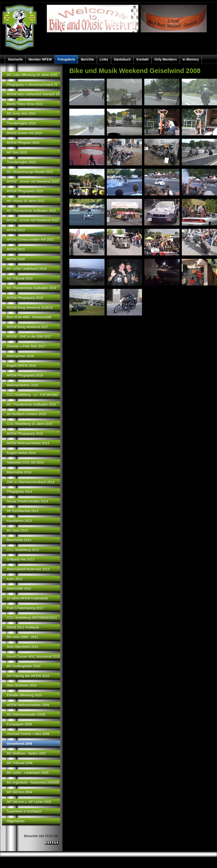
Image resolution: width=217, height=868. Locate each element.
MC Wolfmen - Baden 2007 (26, 753)
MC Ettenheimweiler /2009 (26, 714)
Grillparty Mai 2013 (20, 559)
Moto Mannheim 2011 (22, 647)
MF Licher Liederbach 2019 (26, 269)
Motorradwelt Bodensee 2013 (28, 569)
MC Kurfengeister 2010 (23, 666)
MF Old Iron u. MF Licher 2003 (29, 802)
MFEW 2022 (16, 230)
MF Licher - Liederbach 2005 (27, 773)
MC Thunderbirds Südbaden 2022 (31, 211)
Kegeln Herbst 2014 (21, 453)
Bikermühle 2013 (19, 540)
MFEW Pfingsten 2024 (23, 143)
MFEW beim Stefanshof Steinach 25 (33, 94)
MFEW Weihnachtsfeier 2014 (28, 443)
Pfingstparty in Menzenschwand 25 (32, 85)
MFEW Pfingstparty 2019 (25, 298)
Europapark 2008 (19, 724)
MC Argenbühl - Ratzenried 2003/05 (33, 782)
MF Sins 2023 (17, 152)
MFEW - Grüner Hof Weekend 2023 (33, 182)
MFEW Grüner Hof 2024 (24, 133)
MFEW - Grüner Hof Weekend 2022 (33, 220)
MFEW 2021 (16, 249)
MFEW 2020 (16, 259)
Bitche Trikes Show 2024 (25, 104)
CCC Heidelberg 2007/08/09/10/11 (32, 618)
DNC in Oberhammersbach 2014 (30, 482)
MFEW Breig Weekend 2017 (27, 327)
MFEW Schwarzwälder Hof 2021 (30, 240)
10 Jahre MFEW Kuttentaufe (27, 598)
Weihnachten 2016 (20, 356)
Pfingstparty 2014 (19, 492)
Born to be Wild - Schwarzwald (29, 317)
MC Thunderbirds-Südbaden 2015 (31, 404)
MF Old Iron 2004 (19, 792)
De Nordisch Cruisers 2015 (26, 414)
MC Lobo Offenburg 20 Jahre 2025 (32, 75)
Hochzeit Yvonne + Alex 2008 (28, 734)
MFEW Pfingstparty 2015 (25, 434)
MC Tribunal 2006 (20, 763)
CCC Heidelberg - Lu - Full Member (32, 395)
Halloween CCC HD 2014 (25, 462)
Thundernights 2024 (21, 123)
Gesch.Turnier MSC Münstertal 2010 (33, 656)
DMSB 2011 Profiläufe (23, 627)
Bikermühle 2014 (19, 472)
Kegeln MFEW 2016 (21, 366)
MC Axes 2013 (17, 530)
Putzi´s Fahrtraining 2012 (25, 608)
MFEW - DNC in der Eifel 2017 (29, 336)
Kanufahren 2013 (19, 521)
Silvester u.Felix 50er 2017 (26, 346)
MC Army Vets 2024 (21, 114)
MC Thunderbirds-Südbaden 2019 (31, 288)
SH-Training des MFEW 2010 (28, 676)
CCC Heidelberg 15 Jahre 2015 (29, 424)
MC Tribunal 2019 (20, 278)
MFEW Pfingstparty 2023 (25, 191)
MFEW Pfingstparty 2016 (25, 375)
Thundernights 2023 (21, 162)
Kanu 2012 (15, 579)
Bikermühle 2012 (19, 588)
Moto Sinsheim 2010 (21, 685)
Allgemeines (15, 821)
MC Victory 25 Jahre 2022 (25, 201)
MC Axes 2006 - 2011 (22, 637)
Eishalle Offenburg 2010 (24, 695)
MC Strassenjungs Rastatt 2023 (30, 172)
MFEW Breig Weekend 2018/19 (30, 308)
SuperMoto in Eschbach (24, 811)
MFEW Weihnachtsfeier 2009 (28, 705)
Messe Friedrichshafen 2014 (27, 501)
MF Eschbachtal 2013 (22, 511)
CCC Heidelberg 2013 (23, 550)
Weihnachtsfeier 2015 (22, 385)
